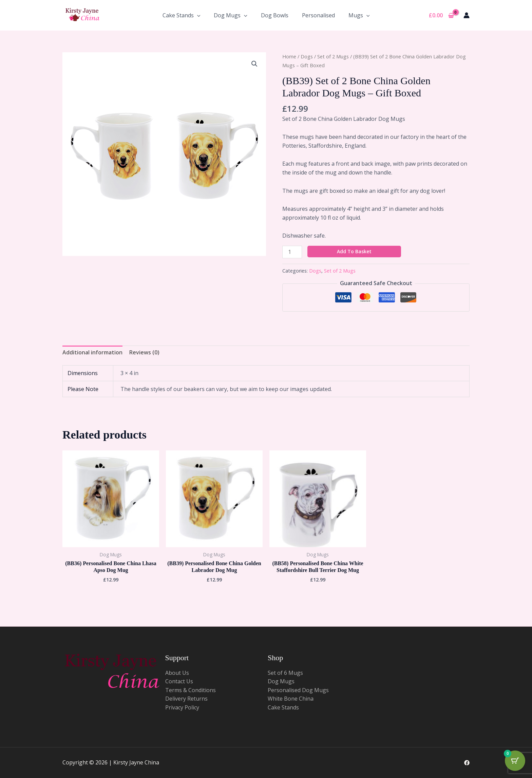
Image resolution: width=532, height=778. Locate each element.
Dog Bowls (275, 15)
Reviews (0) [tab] (144, 352)
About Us (177, 673)
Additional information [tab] (92, 352)
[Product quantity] (292, 252)
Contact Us (179, 681)
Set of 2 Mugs (333, 56)
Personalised (318, 15)
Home (289, 56)
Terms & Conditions (191, 690)
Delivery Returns (186, 699)
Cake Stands (182, 15)
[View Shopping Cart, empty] (441, 15)
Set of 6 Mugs (285, 673)
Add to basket (354, 251)
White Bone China (291, 699)
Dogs (307, 56)
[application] (197, 15)
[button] (254, 64)
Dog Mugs (231, 15)
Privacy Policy (182, 707)
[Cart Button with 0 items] (515, 761)
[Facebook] (467, 763)
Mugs (359, 15)
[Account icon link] (467, 15)
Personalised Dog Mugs (298, 690)
